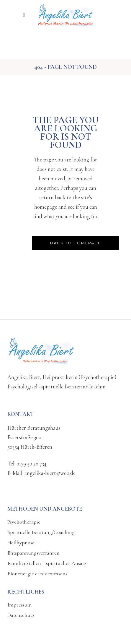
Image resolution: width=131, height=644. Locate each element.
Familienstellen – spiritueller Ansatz (47, 563)
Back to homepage (76, 243)
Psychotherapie (24, 522)
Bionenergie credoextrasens (37, 573)
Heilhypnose (21, 542)
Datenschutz (21, 615)
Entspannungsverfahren (33, 553)
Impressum (20, 605)
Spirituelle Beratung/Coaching (41, 532)
